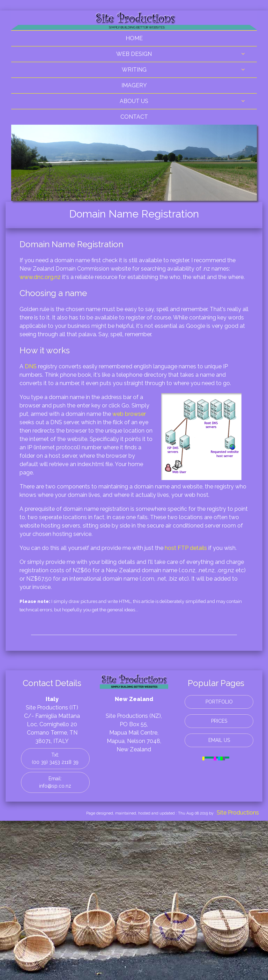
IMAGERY (134, 85)
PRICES (219, 721)
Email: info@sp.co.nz (55, 782)
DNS (31, 366)
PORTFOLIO (219, 702)
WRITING (134, 70)
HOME (134, 38)
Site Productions (238, 813)
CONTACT (134, 117)
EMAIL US (219, 740)
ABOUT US (134, 101)
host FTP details (186, 548)
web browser (129, 414)
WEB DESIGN (134, 54)
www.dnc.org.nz (40, 277)
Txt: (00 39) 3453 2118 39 (55, 758)
